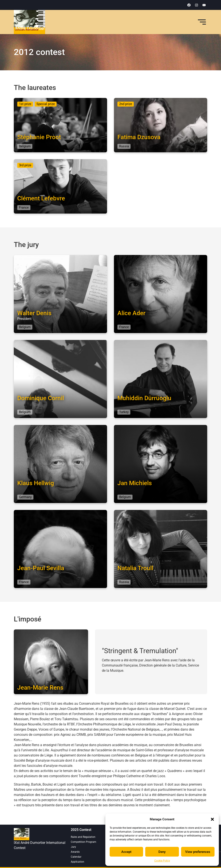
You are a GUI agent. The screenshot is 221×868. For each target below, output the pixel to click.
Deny (162, 852)
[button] (212, 819)
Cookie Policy (162, 861)
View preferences (198, 852)
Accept (126, 852)
